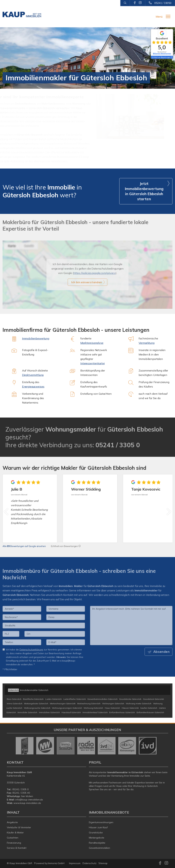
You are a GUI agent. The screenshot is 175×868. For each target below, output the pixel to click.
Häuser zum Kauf (98, 827)
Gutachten (13, 838)
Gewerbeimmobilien (99, 848)
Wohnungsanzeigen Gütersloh (67, 708)
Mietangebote (97, 838)
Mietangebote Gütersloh (36, 703)
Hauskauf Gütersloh (71, 712)
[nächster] (169, 512)
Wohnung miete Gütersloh (139, 703)
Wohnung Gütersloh (93, 708)
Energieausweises (33, 386)
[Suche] (125, 3)
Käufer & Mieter (15, 833)
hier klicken (27, 796)
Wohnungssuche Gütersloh (37, 708)
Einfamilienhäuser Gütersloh (150, 712)
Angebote (12, 822)
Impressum (75, 863)
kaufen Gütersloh (149, 708)
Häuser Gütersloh (130, 708)
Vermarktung (146, 343)
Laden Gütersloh (53, 699)
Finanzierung (14, 843)
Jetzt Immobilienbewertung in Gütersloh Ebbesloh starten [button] (144, 191)
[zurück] (6, 512)
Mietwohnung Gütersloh (89, 703)
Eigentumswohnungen (101, 822)
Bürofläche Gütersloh (33, 699)
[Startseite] (22, 14)
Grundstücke (96, 833)
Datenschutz (90, 863)
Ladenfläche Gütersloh (75, 699)
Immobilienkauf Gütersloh (95, 712)
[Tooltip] (80, 546)
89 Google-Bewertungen (162, 53)
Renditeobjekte (97, 843)
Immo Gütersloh (15, 703)
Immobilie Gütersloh (27, 712)
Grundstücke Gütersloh (130, 699)
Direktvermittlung (33, 375)
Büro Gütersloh (14, 699)
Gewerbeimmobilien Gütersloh (102, 699)
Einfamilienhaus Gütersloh (122, 712)
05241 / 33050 (163, 3)
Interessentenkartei (92, 363)
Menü (159, 17)
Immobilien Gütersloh (49, 712)
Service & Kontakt (17, 848)
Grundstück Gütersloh (153, 699)
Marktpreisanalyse (92, 343)
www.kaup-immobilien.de (27, 803)
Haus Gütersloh (112, 708)
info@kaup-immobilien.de (29, 800)
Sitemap (103, 863)
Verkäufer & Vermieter (19, 827)
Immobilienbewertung (36, 338)
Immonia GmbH (56, 863)
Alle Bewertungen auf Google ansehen (24, 546)
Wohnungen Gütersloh (113, 703)
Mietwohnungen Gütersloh (63, 703)
